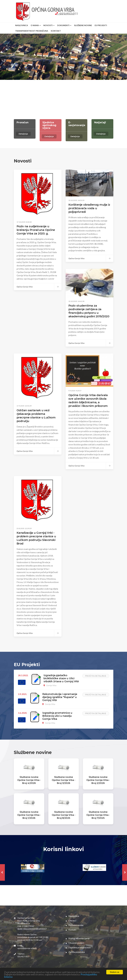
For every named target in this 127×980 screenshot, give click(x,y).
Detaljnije (23, 134)
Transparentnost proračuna (32, 31)
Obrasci (71, 920)
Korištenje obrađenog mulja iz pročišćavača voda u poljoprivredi (89, 208)
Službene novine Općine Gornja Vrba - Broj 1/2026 (29, 815)
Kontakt (56, 31)
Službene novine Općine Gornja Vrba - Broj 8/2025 (64, 815)
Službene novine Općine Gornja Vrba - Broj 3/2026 (64, 780)
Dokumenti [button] (64, 25)
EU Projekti (101, 25)
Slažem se (114, 972)
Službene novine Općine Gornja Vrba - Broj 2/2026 (98, 780)
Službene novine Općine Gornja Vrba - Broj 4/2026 (29, 780)
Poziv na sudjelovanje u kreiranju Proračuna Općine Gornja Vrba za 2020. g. (36, 230)
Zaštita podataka (75, 952)
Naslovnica (22, 25)
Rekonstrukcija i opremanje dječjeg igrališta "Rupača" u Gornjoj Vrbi (60, 697)
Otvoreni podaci (75, 943)
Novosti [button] (49, 25)
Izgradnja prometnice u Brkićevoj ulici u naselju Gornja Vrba (57, 716)
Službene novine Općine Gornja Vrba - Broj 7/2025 (98, 815)
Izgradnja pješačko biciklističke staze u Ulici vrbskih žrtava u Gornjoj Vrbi (61, 678)
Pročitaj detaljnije (96, 676)
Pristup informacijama (78, 938)
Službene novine (83, 25)
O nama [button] (36, 25)
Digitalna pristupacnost (78, 947)
